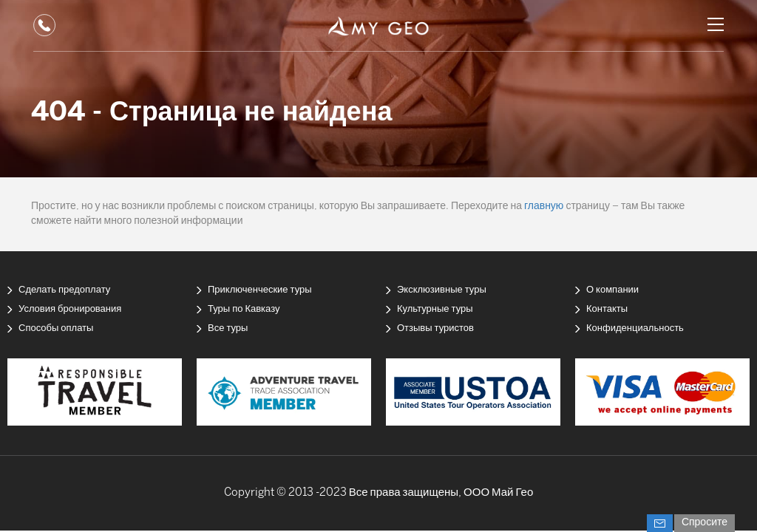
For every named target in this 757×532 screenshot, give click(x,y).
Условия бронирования (70, 309)
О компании (612, 290)
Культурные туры (435, 309)
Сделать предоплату (64, 290)
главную (544, 207)
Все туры (228, 328)
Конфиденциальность (635, 328)
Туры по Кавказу (244, 309)
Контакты (607, 309)
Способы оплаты (56, 328)
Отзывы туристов (435, 328)
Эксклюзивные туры (442, 290)
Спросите (705, 523)
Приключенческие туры (260, 290)
